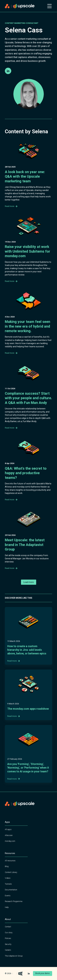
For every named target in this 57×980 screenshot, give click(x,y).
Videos (8, 878)
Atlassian (9, 835)
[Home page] (24, 6)
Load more (29, 582)
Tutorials (8, 884)
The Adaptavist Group (14, 956)
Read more (11, 206)
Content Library (11, 872)
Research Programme (14, 901)
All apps (8, 829)
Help (7, 907)
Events (8, 896)
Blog (7, 866)
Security (8, 944)
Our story (9, 933)
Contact (8, 927)
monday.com (10, 841)
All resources (10, 861)
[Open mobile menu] (49, 6)
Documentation (11, 890)
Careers (8, 950)
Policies (8, 938)
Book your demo (43, 973)
